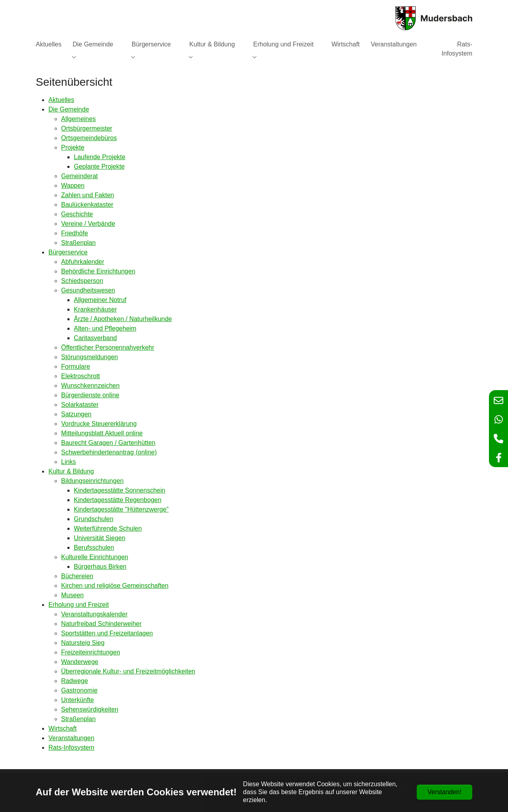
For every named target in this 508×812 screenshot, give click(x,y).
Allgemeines (78, 119)
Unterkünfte (78, 700)
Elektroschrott (81, 376)
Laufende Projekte (100, 157)
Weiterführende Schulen (108, 528)
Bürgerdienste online (90, 395)
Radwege (75, 681)
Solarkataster (80, 405)
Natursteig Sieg (83, 643)
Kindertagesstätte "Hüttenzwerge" (121, 509)
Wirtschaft (63, 728)
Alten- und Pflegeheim (105, 328)
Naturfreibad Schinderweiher (101, 624)
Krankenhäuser (95, 309)
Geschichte (77, 214)
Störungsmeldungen (89, 357)
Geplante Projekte (99, 166)
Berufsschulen (94, 547)
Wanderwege (80, 662)
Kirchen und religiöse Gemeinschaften (115, 586)
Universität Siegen (100, 538)
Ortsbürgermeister (87, 128)
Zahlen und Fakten (88, 195)
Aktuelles (61, 100)
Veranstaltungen (71, 738)
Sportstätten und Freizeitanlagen (107, 633)
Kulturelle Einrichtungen (95, 557)
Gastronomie (79, 690)
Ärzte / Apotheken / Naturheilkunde (123, 319)
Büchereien (77, 576)
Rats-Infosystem (71, 748)
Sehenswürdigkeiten (90, 709)
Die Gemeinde (69, 109)
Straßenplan (78, 243)
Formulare (76, 367)
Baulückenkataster (87, 205)
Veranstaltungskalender (94, 614)
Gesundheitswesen (88, 290)
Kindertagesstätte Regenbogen (118, 500)
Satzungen (76, 414)
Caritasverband (95, 338)
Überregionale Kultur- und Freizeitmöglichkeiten (128, 671)
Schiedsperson (82, 281)
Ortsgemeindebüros (89, 138)
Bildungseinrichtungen (92, 481)
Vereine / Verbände (88, 224)
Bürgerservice (68, 252)
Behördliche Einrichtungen (98, 271)
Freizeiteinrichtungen (91, 652)
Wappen (73, 186)
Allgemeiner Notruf (100, 300)
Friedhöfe (75, 233)
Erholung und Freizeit (79, 605)
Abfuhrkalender (83, 262)
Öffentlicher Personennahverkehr (108, 347)
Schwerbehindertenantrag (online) (109, 452)
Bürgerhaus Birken (100, 567)
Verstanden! (444, 792)
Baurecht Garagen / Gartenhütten (108, 443)
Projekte (73, 147)
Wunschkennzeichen (90, 386)
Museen (72, 595)
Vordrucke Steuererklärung (99, 424)
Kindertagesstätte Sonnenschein (119, 490)
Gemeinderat (80, 176)
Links (68, 462)
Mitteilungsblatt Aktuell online (102, 433)
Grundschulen (94, 519)
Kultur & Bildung (71, 471)
